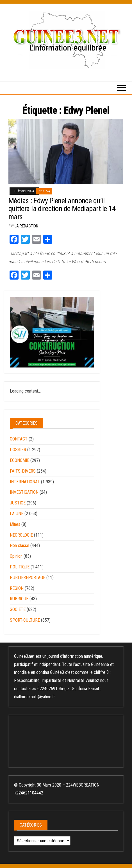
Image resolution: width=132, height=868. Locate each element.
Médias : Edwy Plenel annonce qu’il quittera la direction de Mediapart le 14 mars (62, 209)
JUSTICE (18, 503)
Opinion (16, 556)
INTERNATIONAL (25, 482)
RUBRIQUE (19, 599)
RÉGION (17, 588)
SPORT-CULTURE (25, 620)
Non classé (20, 545)
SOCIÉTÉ (18, 609)
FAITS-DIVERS (23, 471)
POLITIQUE (20, 567)
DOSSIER (18, 450)
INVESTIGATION (24, 492)
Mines (15, 524)
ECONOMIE (20, 460)
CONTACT (19, 439)
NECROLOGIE (21, 535)
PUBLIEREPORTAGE (28, 578)
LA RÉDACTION (26, 226)
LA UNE (17, 514)
